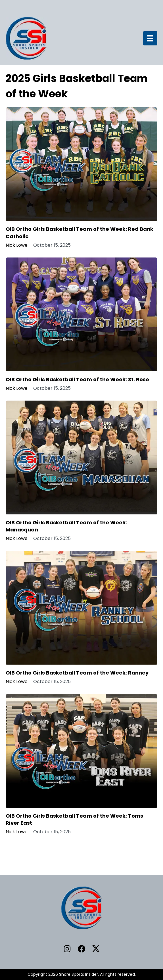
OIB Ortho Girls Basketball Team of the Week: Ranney (77, 673)
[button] (67, 949)
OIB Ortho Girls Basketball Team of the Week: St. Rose (77, 379)
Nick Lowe (17, 245)
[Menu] (150, 38)
